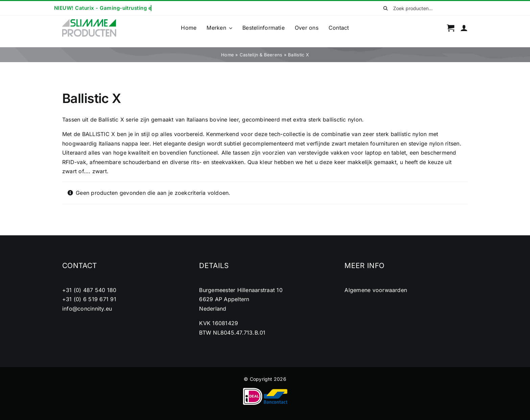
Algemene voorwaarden (376, 290)
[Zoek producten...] (423, 8)
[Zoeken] (386, 8)
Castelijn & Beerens (261, 55)
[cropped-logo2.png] (89, 21)
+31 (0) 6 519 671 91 (89, 299)
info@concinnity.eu (87, 309)
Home (227, 55)
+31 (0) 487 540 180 (89, 290)
